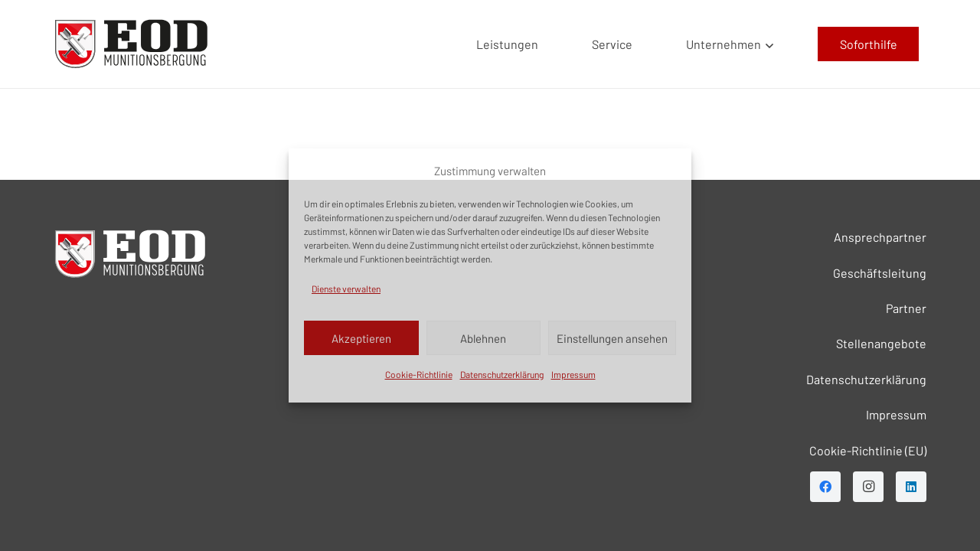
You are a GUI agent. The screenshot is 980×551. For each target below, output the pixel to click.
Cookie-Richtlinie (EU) (868, 450)
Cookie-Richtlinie (419, 374)
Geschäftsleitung (880, 273)
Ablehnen (483, 338)
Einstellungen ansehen (612, 338)
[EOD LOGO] (131, 44)
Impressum (573, 374)
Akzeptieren (361, 338)
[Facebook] (825, 487)
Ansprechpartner (880, 237)
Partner (906, 308)
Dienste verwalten (346, 289)
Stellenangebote (881, 343)
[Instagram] (868, 487)
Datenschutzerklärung (502, 374)
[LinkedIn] (911, 487)
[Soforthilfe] (869, 44)
